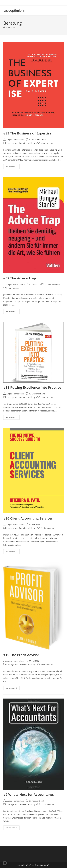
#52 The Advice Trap (20, 278)
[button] (5, 863)
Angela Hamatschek (15, 140)
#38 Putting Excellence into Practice (32, 387)
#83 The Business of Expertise (27, 133)
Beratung (11, 27)
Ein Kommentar (47, 528)
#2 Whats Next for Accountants (29, 794)
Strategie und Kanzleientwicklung (21, 143)
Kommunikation (52, 284)
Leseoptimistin (14, 10)
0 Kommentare (47, 143)
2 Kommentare (47, 397)
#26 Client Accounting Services (28, 518)
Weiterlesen (13, 167)
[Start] (4, 27)
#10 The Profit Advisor (21, 655)
